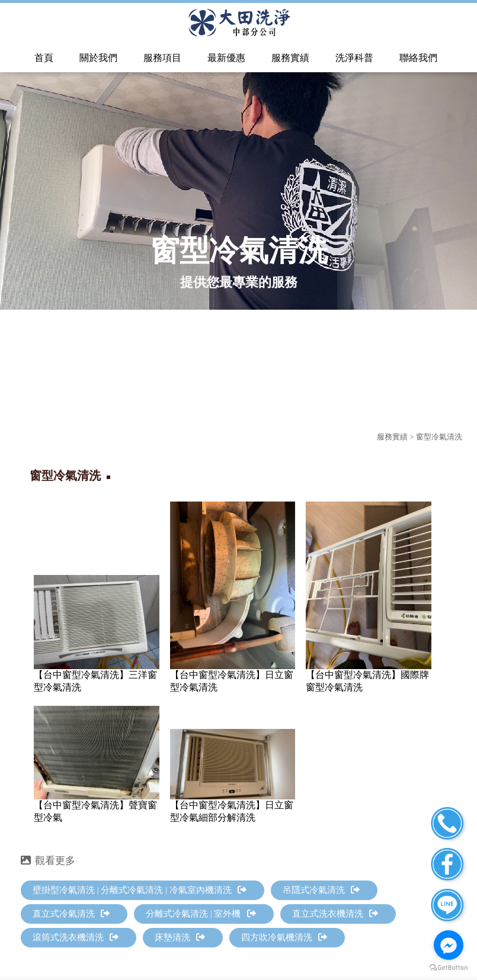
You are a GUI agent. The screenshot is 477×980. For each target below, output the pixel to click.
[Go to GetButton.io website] (449, 968)
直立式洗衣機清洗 (335, 914)
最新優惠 (226, 58)
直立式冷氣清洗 (71, 914)
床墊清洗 (180, 937)
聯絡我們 (418, 58)
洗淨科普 (354, 58)
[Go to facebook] (449, 945)
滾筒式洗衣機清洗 (76, 937)
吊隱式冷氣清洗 (321, 890)
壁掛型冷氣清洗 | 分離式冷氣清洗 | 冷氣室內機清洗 (140, 890)
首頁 (44, 58)
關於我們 (98, 58)
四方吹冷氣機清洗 (284, 937)
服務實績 (290, 58)
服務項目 (162, 58)
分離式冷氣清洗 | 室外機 (201, 914)
